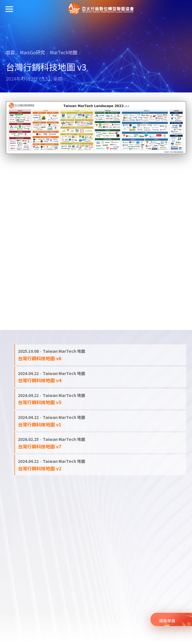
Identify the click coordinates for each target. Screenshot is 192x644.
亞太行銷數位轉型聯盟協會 (101, 9)
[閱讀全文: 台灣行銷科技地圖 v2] (101, 465)
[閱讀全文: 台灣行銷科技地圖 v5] (101, 399)
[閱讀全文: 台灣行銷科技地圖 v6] (101, 355)
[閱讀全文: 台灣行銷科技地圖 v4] (101, 377)
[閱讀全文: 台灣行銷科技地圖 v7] (101, 443)
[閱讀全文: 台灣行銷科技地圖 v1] (101, 421)
